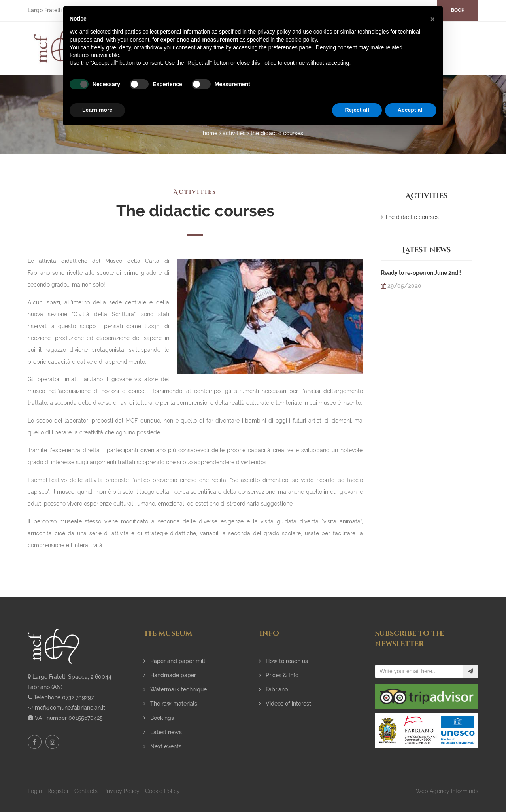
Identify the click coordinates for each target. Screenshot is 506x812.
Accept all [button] (411, 110)
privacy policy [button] (274, 32)
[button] (432, 19)
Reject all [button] (357, 110)
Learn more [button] (97, 110)
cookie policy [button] (301, 40)
